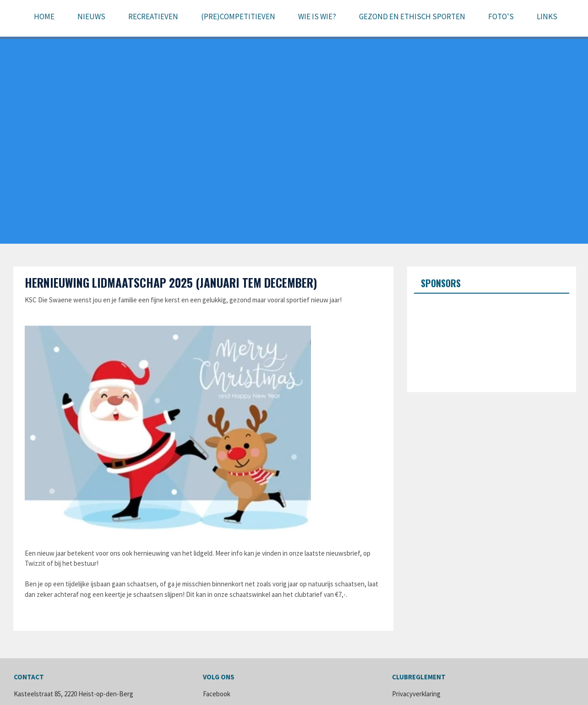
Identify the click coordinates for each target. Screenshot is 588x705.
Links (547, 16)
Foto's (501, 16)
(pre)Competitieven (238, 16)
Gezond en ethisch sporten (412, 16)
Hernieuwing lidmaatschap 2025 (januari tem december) (171, 282)
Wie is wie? (317, 16)
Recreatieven (153, 16)
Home (44, 16)
